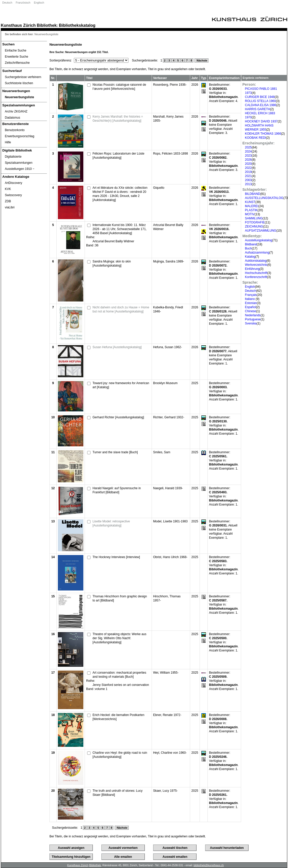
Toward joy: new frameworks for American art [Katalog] (121, 385)
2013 (248, 184)
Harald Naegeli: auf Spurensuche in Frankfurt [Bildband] (117, 490)
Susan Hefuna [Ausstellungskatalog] (117, 347)
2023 (248, 156)
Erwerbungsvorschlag (19, 136)
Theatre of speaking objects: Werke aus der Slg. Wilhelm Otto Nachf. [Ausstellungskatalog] (119, 638)
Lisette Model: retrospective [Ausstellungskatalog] (111, 523)
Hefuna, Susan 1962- (168, 347)
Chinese (251, 311)
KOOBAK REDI (256, 138)
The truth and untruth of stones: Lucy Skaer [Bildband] (117, 793)
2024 (248, 152)
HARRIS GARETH (258, 109)
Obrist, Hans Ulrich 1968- (170, 557)
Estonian (251, 303)
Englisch (39, 3)
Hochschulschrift (256, 273)
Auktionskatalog (256, 261)
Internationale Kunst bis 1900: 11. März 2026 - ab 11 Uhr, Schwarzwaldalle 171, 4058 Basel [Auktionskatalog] (120, 229)
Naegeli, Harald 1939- (168, 488)
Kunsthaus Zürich (18, 25)
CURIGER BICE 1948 (260, 97)
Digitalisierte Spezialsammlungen (19, 160)
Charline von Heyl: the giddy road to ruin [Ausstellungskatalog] (120, 755)
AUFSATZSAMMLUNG (261, 231)
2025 (248, 147)
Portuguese (253, 319)
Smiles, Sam (162, 452)
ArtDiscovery (14, 183)
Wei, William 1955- (166, 673)
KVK (8, 189)
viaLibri (10, 207)
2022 (248, 168)
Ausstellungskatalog (259, 240)
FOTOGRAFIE (255, 222)
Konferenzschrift (256, 277)
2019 (248, 172)
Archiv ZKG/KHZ (16, 111)
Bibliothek (47, 25)
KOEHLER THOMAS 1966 (263, 134)
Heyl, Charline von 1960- (170, 753)
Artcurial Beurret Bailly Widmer (113, 241)
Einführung (252, 269)
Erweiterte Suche (16, 57)
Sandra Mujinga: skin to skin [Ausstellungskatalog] (112, 263)
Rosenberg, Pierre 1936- (170, 85)
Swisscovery (13, 195)
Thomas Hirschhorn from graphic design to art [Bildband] (120, 598)
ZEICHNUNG (254, 227)
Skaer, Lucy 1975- (166, 791)
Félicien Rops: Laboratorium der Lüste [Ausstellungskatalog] (118, 156)
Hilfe (8, 142)
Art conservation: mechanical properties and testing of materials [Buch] (119, 675)
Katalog (250, 257)
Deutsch (7, 3)
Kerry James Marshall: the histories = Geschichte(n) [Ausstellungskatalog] (118, 119)
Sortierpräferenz (60, 60)
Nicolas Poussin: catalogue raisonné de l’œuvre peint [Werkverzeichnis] (119, 87)
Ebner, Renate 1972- (167, 715)
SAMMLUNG (254, 218)
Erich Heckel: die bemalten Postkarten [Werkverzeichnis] (118, 717)
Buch (248, 248)
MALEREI (252, 206)
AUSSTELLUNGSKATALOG (264, 198)
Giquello (159, 188)
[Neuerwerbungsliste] (24, 97)
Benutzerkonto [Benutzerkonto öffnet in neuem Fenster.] (15, 130)
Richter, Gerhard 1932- (169, 417)
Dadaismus (12, 118)
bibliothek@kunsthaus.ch (209, 865)
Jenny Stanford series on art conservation (121, 685)
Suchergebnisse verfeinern (23, 77)
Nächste (201, 60)
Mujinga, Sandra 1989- (169, 261)
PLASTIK (251, 210)
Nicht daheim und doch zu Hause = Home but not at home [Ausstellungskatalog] (121, 309)
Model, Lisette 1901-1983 (170, 521)
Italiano (250, 299)
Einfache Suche (16, 51)
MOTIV (250, 214)
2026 (248, 160)
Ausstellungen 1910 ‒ (20, 169)
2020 (248, 164)
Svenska (251, 323)
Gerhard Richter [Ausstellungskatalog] (118, 417)
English (250, 287)
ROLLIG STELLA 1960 (260, 101)
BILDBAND (253, 194)
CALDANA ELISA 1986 (261, 105)
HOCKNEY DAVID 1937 (261, 121)
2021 (248, 176)
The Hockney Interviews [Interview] (116, 557)
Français (251, 295)
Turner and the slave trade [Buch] (115, 452)
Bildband (251, 244)
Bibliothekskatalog (77, 25)
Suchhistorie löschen (19, 83)
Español (250, 307)
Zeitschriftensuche (17, 63)
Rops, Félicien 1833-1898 (171, 154)
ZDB (8, 201)
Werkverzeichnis (256, 265)
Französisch (23, 3)
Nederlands (253, 315)
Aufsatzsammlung (257, 253)
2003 (248, 180)
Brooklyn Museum (165, 383)
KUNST (250, 202)
